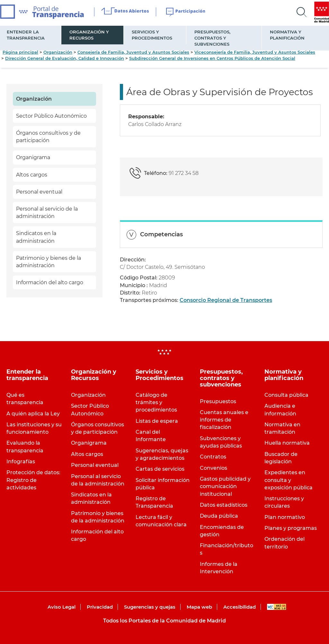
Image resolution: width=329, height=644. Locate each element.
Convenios (213, 468)
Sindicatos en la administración (36, 237)
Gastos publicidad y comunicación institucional (225, 486)
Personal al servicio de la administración (47, 213)
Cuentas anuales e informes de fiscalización (224, 420)
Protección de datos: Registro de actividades (33, 480)
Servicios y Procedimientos (152, 35)
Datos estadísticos (224, 505)
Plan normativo (285, 517)
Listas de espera (157, 421)
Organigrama (33, 157)
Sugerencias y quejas (150, 607)
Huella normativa (287, 443)
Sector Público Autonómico (51, 116)
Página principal (20, 52)
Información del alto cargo (50, 282)
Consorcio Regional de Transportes (226, 300)
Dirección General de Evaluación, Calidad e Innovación (65, 58)
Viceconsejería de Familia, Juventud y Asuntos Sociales (255, 52)
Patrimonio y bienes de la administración (49, 262)
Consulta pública (286, 395)
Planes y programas (291, 528)
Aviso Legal (62, 607)
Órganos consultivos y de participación (48, 137)
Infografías (21, 462)
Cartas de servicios (160, 469)
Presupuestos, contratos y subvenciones (212, 38)
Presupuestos (218, 401)
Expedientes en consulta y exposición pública (289, 480)
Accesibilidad (240, 607)
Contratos (213, 457)
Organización (58, 52)
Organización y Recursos (89, 35)
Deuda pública (219, 516)
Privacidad (100, 607)
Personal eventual (39, 192)
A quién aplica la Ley (33, 414)
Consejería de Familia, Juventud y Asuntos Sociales (133, 52)
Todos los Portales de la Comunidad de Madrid (164, 621)
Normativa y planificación (287, 35)
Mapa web (199, 607)
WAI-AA (277, 607)
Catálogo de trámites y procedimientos (156, 402)
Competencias (161, 234)
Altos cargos (32, 175)
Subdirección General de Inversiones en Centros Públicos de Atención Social (212, 58)
